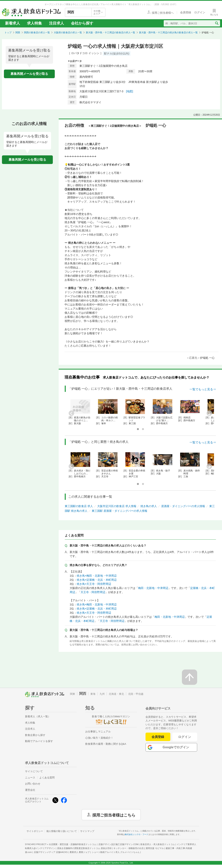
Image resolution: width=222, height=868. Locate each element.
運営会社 (30, 790)
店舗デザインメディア (51, 852)
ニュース (30, 778)
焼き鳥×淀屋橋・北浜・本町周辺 (97, 580)
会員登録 (158, 737)
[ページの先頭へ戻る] (190, 677)
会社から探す (82, 23)
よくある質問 (47, 778)
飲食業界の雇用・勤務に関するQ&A (106, 744)
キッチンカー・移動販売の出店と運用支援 (138, 848)
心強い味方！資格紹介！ (99, 738)
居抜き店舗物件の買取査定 (84, 848)
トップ (8, 33)
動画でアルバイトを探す (39, 741)
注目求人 (57, 23)
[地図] (129, 91)
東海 (93, 694)
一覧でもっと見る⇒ (203, 389)
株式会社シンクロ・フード (137, 834)
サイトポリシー (35, 831)
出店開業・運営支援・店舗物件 (73, 844)
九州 (102, 694)
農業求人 (80, 852)
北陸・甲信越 (136, 694)
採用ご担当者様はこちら (114, 815)
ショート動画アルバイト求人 (116, 852)
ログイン (185, 737)
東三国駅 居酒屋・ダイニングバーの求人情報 (120, 511)
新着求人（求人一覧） (38, 716)
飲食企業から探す (35, 735)
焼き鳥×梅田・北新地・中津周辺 (97, 576)
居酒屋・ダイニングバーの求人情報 (183, 506)
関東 (73, 694)
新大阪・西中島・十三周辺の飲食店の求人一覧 (111, 33)
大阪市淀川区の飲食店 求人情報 (117, 506)
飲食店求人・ (158, 844)
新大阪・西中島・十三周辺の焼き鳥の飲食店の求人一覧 (168, 33)
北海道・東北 (116, 694)
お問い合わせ (33, 784)
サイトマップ (87, 831)
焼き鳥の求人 (149, 506)
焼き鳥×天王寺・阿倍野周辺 (94, 584)
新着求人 (13, 23)
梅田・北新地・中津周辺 (153, 588)
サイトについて (34, 771)
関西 (18, 33)
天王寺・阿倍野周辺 (93, 592)
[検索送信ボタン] (217, 23)
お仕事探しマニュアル (98, 732)
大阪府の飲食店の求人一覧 (68, 33)
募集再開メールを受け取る (29, 74)
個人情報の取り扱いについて (62, 831)
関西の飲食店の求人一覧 (37, 33)
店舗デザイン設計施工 (118, 844)
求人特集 (34, 23)
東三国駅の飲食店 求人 (79, 506)
